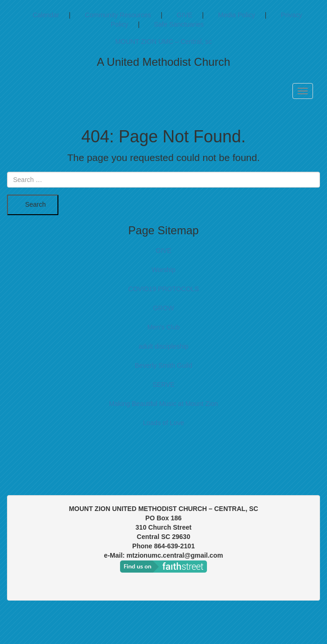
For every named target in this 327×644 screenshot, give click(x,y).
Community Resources (118, 15)
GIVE (184, 15)
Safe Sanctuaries (179, 24)
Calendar (46, 15)
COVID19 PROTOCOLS (163, 289)
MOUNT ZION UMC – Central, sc (164, 42)
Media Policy (237, 15)
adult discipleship (164, 346)
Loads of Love (163, 423)
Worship (163, 270)
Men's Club (163, 327)
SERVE (163, 385)
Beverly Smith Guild (164, 365)
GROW (163, 308)
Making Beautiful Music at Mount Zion (163, 404)
